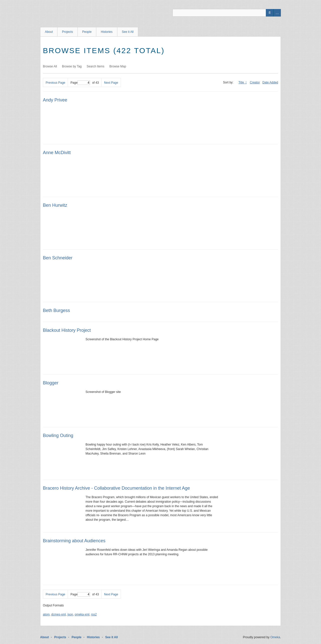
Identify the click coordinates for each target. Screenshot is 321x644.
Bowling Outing (58, 436)
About (49, 32)
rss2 (94, 614)
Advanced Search (277, 13)
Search (270, 13)
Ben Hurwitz (55, 205)
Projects (67, 32)
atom (46, 614)
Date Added (270, 82)
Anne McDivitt (57, 153)
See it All (128, 32)
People (87, 32)
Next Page (111, 83)
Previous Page (55, 83)
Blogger (51, 383)
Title (242, 82)
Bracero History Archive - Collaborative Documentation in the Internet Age (116, 488)
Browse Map (118, 66)
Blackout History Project (67, 330)
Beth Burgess (56, 310)
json (70, 614)
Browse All (50, 66)
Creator (255, 82)
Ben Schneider (58, 258)
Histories (107, 32)
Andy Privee (55, 100)
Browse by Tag (72, 66)
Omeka (275, 637)
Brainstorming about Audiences (74, 541)
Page (80, 83)
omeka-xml (82, 614)
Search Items (96, 66)
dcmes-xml (58, 614)
